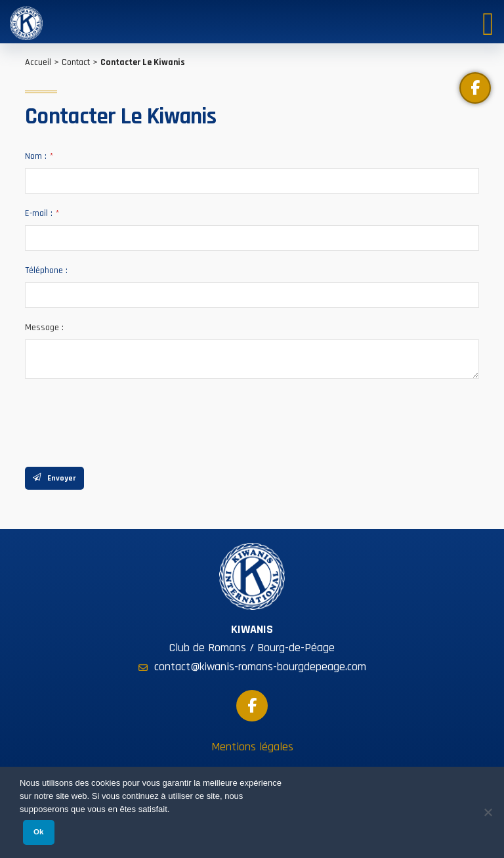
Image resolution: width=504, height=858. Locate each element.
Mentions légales (252, 747)
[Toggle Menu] (488, 21)
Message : (44, 328)
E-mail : (42, 213)
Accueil (38, 62)
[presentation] (125, 419)
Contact (76, 62)
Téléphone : (46, 270)
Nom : (39, 156)
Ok (38, 832)
